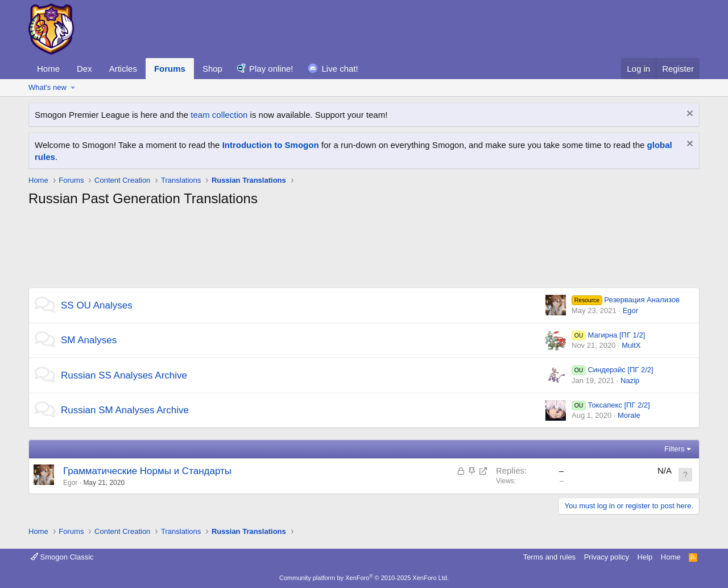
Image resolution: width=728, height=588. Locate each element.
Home (48, 69)
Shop (212, 69)
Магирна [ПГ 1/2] (608, 335)
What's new (47, 87)
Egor (630, 311)
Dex (84, 69)
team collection (219, 115)
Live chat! (340, 69)
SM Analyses (89, 340)
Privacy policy (607, 557)
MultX (631, 345)
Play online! (271, 69)
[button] (73, 88)
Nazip (630, 381)
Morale (629, 415)
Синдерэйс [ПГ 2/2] (613, 370)
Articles (123, 69)
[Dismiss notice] (688, 115)
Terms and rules (549, 557)
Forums (170, 69)
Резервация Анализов (626, 300)
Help (645, 557)
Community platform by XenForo (364, 578)
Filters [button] (674, 449)
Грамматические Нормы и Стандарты (147, 471)
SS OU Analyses (97, 305)
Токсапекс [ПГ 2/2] (611, 405)
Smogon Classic (62, 557)
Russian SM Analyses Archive (125, 410)
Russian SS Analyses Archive (124, 375)
